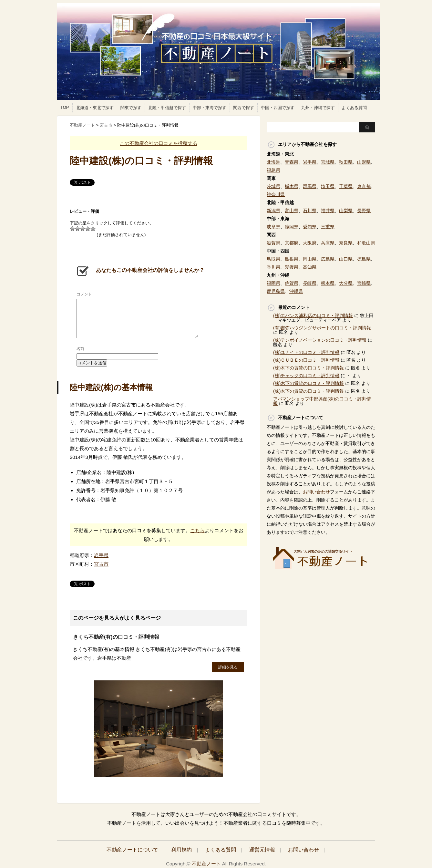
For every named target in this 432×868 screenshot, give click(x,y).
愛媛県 (292, 267)
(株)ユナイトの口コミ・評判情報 (306, 352)
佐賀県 (292, 283)
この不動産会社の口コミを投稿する (159, 143)
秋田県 (346, 162)
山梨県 (346, 211)
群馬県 (310, 186)
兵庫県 (328, 243)
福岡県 (273, 283)
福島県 (273, 170)
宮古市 (101, 564)
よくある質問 (354, 108)
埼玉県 (328, 186)
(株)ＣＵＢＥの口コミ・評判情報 (306, 360)
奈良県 (346, 243)
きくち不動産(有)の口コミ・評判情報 (116, 637)
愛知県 (310, 227)
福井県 (328, 211)
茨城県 (273, 186)
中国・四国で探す (278, 108)
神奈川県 (276, 194)
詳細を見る (228, 667)
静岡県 (292, 227)
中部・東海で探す (210, 108)
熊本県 (328, 283)
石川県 (310, 211)
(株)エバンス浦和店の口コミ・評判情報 (313, 315)
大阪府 (310, 243)
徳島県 (364, 259)
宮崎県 (364, 283)
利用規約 (181, 850)
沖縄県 (296, 291)
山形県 (364, 162)
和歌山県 (366, 243)
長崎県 (310, 283)
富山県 (292, 211)
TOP (65, 107)
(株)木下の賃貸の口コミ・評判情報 (309, 368)
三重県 (328, 227)
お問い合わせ (316, 492)
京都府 (292, 243)
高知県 (310, 267)
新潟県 (273, 211)
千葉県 (346, 186)
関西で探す (244, 108)
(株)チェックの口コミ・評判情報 (306, 376)
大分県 (346, 283)
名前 (80, 349)
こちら (197, 530)
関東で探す (131, 108)
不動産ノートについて (132, 850)
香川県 (273, 267)
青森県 (292, 162)
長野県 (364, 211)
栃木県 (292, 186)
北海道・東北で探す (95, 108)
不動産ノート (206, 864)
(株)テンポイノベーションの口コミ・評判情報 (320, 340)
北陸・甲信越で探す (167, 108)
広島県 (328, 259)
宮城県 (328, 162)
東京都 (364, 186)
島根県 (292, 259)
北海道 (273, 162)
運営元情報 (262, 850)
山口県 (346, 259)
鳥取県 (273, 259)
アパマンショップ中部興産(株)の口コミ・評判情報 (322, 401)
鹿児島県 (276, 291)
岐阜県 (273, 227)
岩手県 (101, 555)
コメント (84, 294)
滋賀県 (273, 243)
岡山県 (310, 259)
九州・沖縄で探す (318, 108)
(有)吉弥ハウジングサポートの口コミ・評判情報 (322, 328)
